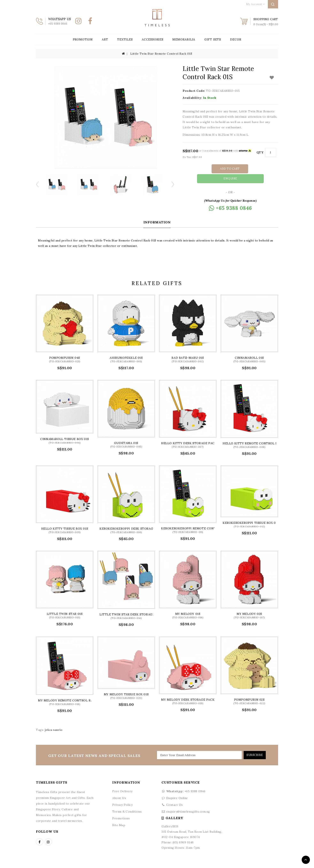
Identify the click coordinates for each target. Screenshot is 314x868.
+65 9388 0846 (183, 781)
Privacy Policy (122, 795)
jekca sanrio (54, 720)
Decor (236, 39)
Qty (260, 152)
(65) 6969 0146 (183, 832)
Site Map (119, 815)
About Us (119, 788)
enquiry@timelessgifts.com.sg (188, 801)
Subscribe (253, 745)
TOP (306, 860)
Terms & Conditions (127, 801)
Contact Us (175, 795)
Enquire (250, 169)
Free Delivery (122, 781)
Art (105, 39)
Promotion (83, 39)
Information (157, 212)
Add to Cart (213, 169)
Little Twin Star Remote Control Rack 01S (161, 54)
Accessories (153, 39)
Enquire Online (177, 788)
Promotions (121, 808)
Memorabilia (184, 39)
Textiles (125, 39)
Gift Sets (213, 39)
